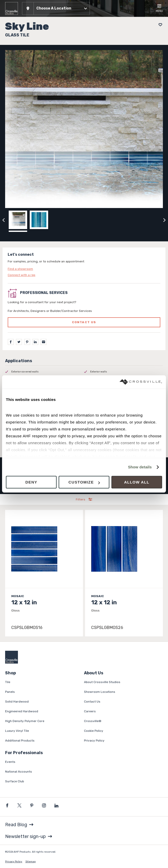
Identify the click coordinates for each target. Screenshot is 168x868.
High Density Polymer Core (25, 721)
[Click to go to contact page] (84, 269)
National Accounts (19, 772)
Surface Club (15, 781)
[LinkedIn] (35, 342)
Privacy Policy (94, 741)
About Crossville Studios (102, 682)
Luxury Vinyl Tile (17, 731)
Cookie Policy (94, 731)
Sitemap (30, 862)
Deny (31, 482)
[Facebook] (11, 342)
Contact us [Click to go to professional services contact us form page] (84, 322)
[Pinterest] (27, 342)
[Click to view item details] (44, 573)
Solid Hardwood (17, 702)
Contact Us (92, 702)
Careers (90, 711)
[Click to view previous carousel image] (4, 220)
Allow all (137, 482)
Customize (84, 482)
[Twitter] (19, 342)
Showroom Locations (100, 692)
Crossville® (93, 721)
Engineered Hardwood (22, 711)
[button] (56, 8)
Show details (140, 467)
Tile (8, 682)
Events (10, 762)
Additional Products (20, 741)
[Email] (44, 342)
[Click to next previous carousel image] (164, 220)
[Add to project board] (159, 25)
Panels (10, 692)
